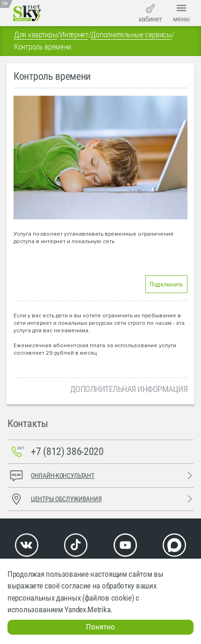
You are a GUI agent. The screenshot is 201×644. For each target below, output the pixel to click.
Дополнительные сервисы (131, 35)
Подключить (166, 284)
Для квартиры (36, 35)
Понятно (100, 627)
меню (181, 12)
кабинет (150, 14)
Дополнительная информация (129, 389)
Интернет (74, 35)
